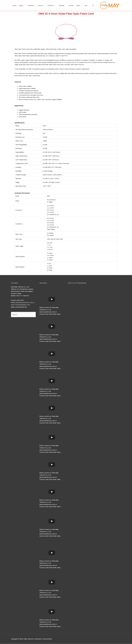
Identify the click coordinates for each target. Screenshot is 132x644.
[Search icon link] (93, 6)
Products (31, 6)
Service (41, 6)
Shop (78, 6)
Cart (86, 6)
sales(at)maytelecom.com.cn (25, 303)
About (21, 6)
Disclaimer (38, 639)
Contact (71, 6)
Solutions (51, 6)
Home (14, 6)
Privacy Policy (48, 639)
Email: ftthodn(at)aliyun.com (21, 305)
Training (61, 6)
